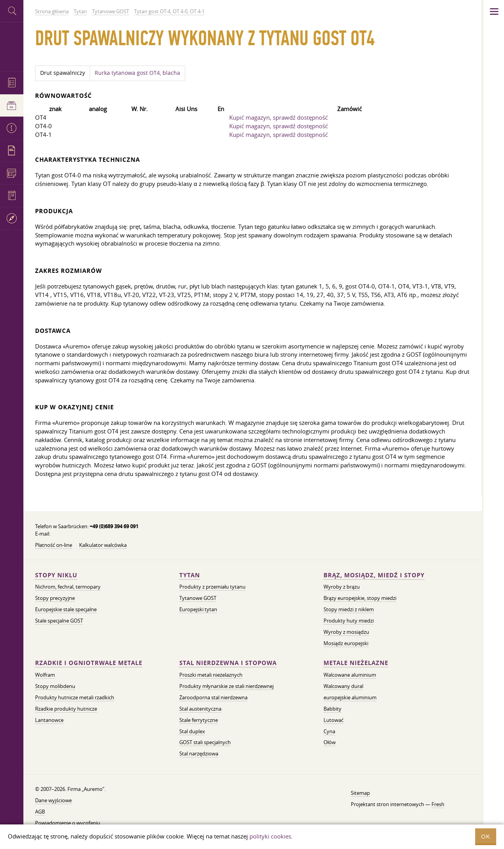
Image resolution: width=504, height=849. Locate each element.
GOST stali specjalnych (205, 742)
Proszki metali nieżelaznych (211, 675)
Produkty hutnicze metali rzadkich (75, 697)
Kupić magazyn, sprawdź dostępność (279, 117)
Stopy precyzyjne (55, 598)
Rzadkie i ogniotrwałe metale (89, 663)
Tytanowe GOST (198, 598)
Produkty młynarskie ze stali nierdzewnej (226, 686)
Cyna (329, 731)
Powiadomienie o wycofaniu (68, 823)
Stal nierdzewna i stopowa (228, 663)
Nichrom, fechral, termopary (68, 587)
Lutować (333, 720)
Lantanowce (49, 720)
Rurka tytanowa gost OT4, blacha (137, 73)
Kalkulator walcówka (103, 545)
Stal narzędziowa (199, 753)
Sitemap (360, 793)
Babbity (332, 709)
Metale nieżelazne (356, 663)
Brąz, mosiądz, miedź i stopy (374, 575)
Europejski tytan (198, 609)
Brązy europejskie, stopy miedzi (360, 598)
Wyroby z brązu (342, 587)
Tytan (190, 575)
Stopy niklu (56, 575)
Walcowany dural (343, 686)
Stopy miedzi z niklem (349, 609)
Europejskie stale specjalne (66, 609)
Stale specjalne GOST (59, 621)
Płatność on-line (54, 545)
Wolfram (45, 675)
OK (486, 836)
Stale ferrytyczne (199, 720)
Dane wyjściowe (53, 800)
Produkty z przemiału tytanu (212, 587)
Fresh (438, 804)
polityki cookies (270, 836)
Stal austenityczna (200, 709)
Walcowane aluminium (350, 675)
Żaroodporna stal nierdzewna (213, 697)
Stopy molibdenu (55, 686)
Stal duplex (192, 731)
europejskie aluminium (350, 697)
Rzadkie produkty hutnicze (66, 709)
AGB (40, 812)
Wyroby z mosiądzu (346, 632)
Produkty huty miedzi (349, 621)
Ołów (330, 742)
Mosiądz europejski (346, 643)
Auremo (12, 46)
